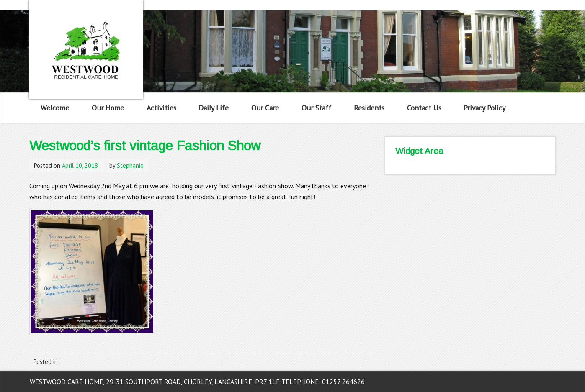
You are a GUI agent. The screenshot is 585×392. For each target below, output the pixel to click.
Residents (369, 108)
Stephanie (130, 165)
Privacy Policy (484, 108)
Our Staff (316, 108)
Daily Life (214, 108)
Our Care (265, 108)
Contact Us (424, 108)
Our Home (108, 108)
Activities (161, 108)
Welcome (55, 108)
